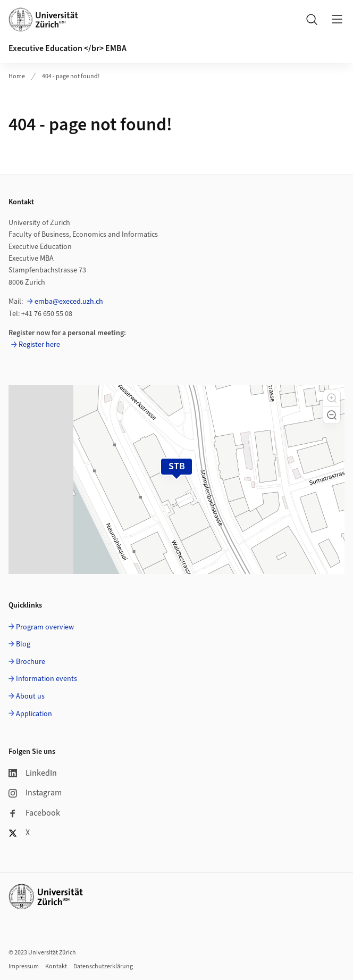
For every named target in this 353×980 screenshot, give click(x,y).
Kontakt (56, 966)
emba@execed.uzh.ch (69, 302)
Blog (23, 644)
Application (34, 714)
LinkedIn (33, 773)
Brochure (31, 662)
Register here (39, 345)
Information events (47, 679)
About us (30, 696)
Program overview (45, 627)
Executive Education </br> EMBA (68, 48)
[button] (332, 398)
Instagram (35, 793)
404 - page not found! (71, 76)
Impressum (24, 966)
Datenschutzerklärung (103, 966)
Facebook (34, 813)
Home (17, 76)
